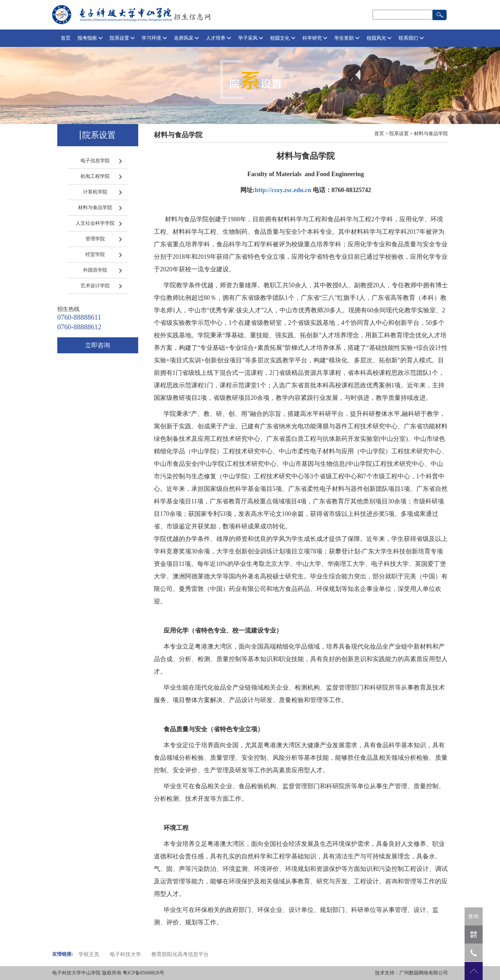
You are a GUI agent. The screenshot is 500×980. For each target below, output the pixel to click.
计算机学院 (95, 192)
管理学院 (95, 239)
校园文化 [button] (283, 38)
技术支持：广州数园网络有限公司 (411, 973)
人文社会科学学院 (95, 223)
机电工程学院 (95, 176)
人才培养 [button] (219, 38)
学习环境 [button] (154, 38)
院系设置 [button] (122, 38)
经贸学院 (95, 254)
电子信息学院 (95, 161)
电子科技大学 (125, 954)
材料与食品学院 (95, 208)
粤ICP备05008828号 (143, 973)
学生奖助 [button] (347, 38)
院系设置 (399, 134)
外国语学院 (95, 270)
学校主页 (89, 954)
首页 (66, 38)
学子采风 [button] (251, 38)
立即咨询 (98, 345)
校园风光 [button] (379, 38)
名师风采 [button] (187, 38)
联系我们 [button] (411, 38)
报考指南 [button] (90, 38)
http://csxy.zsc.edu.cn (283, 190)
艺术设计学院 (95, 286)
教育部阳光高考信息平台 (180, 954)
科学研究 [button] (315, 38)
